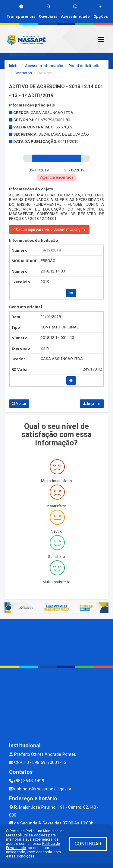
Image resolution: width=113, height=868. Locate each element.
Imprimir (92, 404)
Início (14, 66)
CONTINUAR (88, 844)
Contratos (23, 73)
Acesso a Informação (44, 66)
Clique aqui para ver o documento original (49, 229)
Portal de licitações (86, 66)
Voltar (19, 404)
